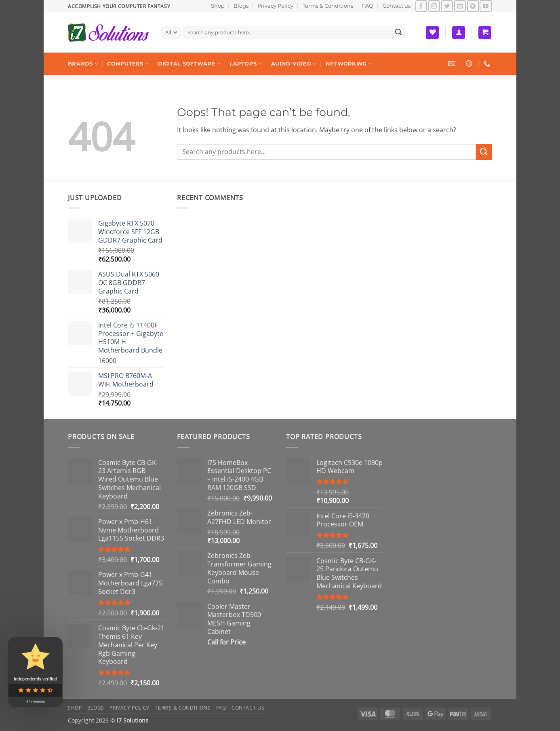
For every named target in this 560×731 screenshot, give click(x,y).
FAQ (368, 6)
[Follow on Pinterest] (473, 6)
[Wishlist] (432, 33)
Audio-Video (294, 64)
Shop (218, 6)
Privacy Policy (275, 6)
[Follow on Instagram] (434, 6)
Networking (349, 64)
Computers (128, 64)
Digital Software (189, 64)
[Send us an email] (460, 6)
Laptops (246, 64)
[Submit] (398, 33)
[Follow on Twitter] (447, 6)
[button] (459, 33)
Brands (83, 64)
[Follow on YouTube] (485, 6)
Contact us (397, 6)
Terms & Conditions (328, 6)
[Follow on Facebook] (421, 6)
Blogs (241, 6)
